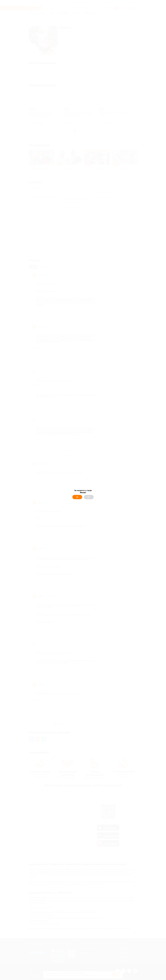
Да (77, 497)
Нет (89, 497)
